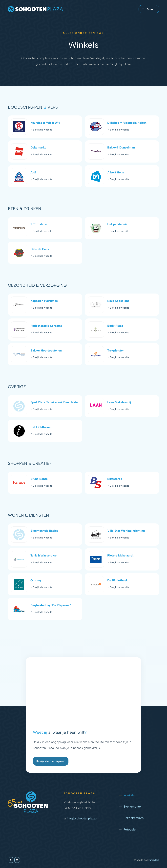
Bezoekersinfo (134, 818)
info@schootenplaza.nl (81, 818)
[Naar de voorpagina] (35, 9)
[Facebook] (11, 860)
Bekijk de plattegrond (51, 761)
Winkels (129, 795)
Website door (147, 860)
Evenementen (133, 807)
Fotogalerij (131, 830)
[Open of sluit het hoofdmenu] (149, 9)
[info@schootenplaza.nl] (17, 860)
